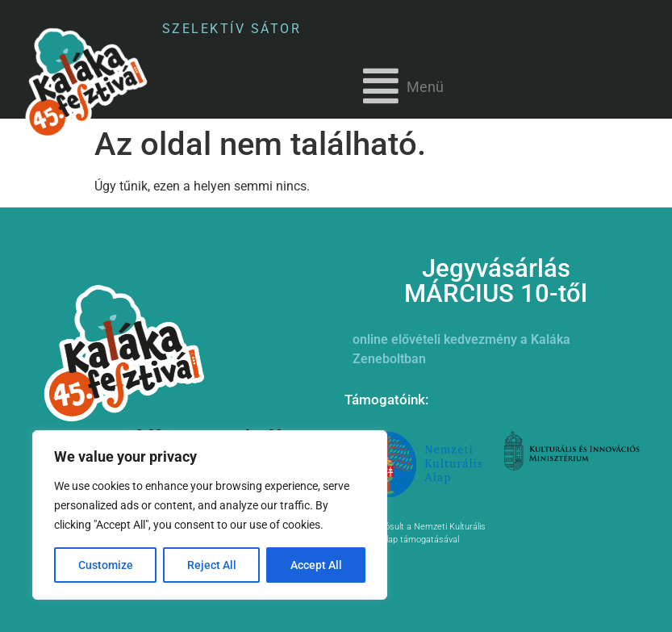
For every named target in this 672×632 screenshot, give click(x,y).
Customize (106, 565)
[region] (210, 515)
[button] (403, 86)
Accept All (316, 565)
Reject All (212, 565)
